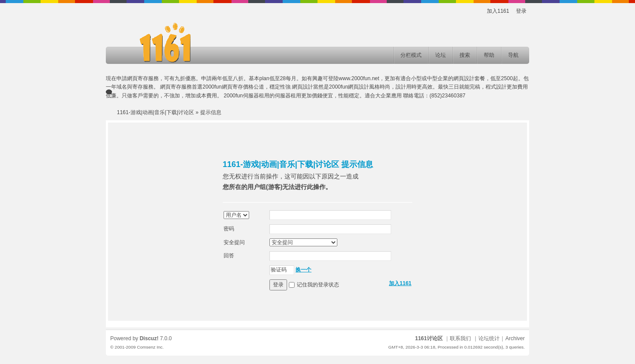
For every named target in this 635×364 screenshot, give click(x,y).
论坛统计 (489, 338)
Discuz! (149, 338)
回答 (229, 256)
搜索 (465, 55)
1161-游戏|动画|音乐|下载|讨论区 (155, 112)
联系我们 (460, 338)
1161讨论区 (429, 338)
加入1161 (498, 11)
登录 (521, 11)
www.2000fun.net (359, 78)
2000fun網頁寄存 (222, 87)
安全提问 (234, 242)
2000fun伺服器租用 (246, 96)
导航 (513, 55)
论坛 (441, 55)
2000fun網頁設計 (349, 87)
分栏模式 (411, 55)
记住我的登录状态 (318, 285)
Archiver (515, 338)
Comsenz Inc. (150, 347)
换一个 (303, 270)
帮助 (489, 55)
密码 (229, 229)
